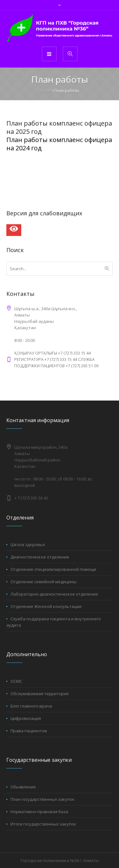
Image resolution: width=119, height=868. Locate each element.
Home (46, 91)
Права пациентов (29, 731)
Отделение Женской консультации (46, 606)
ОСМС (16, 681)
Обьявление (23, 787)
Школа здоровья (28, 545)
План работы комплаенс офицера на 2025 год (59, 127)
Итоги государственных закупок (43, 824)
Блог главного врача (31, 706)
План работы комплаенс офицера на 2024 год (59, 144)
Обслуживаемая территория (40, 694)
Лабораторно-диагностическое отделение (54, 594)
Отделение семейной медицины (43, 582)
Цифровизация (26, 718)
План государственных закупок (43, 799)
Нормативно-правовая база (39, 812)
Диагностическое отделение (40, 557)
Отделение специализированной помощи (53, 569)
